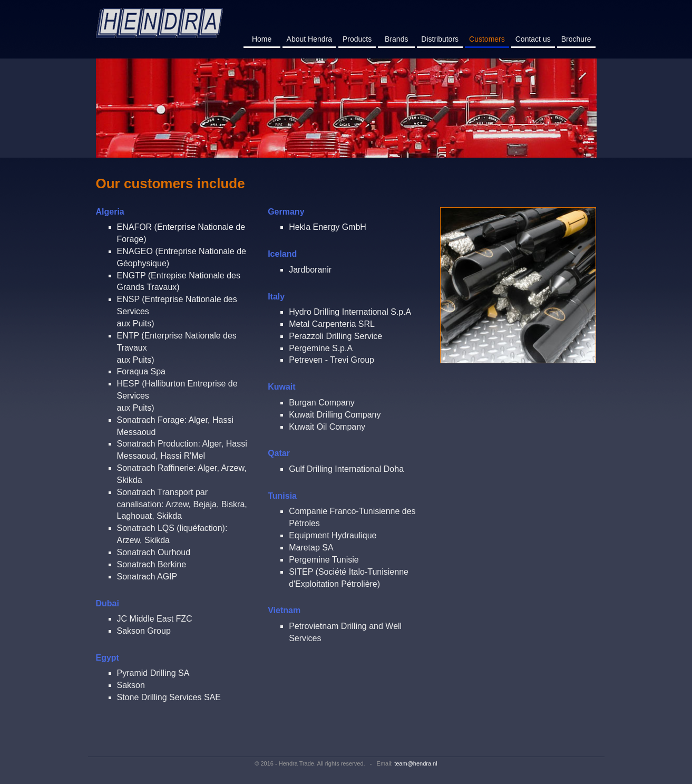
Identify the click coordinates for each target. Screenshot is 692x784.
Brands (396, 39)
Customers (489, 38)
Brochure (576, 39)
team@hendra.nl (416, 763)
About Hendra (309, 39)
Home (262, 39)
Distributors (440, 39)
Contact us (533, 39)
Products (357, 39)
